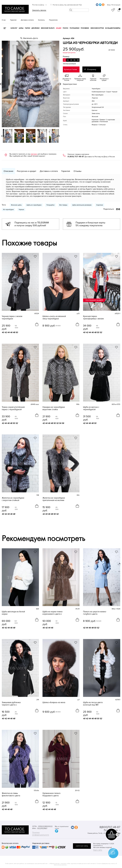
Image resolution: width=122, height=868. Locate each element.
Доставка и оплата (27, 20)
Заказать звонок (39, 10)
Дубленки (35, 28)
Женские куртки (97, 28)
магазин (34, 154)
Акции (59, 28)
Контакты (41, 20)
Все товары (63, 205)
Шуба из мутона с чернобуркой (91, 408)
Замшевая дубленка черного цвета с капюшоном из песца (12, 704)
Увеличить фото (30, 38)
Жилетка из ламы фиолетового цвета (11, 794)
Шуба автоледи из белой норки (13, 613)
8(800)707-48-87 (110, 827)
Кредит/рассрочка (69, 53)
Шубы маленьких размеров (82, 205)
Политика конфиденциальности (41, 834)
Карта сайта (98, 850)
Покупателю (53, 20)
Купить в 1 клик (71, 69)
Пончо (65, 28)
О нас (4, 20)
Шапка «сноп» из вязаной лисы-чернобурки (54, 318)
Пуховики (85, 28)
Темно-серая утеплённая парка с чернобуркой (13, 408)
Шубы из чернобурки (34, 205)
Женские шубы (16, 205)
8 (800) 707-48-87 (76, 157)
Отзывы (77, 171)
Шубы (21, 28)
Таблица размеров (69, 64)
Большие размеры (113, 28)
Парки (27, 28)
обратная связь (82, 846)
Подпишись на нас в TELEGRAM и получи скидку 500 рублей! (32, 224)
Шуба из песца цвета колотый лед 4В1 (93, 704)
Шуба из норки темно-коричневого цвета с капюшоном (53, 613)
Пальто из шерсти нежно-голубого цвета (95, 613)
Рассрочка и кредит (27, 171)
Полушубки (74, 28)
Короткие (100, 205)
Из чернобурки (8, 210)
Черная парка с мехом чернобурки (12, 318)
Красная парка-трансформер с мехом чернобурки (93, 318)
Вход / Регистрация (114, 5)
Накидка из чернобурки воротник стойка (54, 408)
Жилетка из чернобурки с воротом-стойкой (13, 499)
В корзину (92, 69)
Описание (8, 171)
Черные (21, 210)
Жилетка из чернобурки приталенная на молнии (54, 499)
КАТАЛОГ (14, 28)
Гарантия (13, 20)
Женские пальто (48, 28)
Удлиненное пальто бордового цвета (51, 794)
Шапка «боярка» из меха (54, 702)
